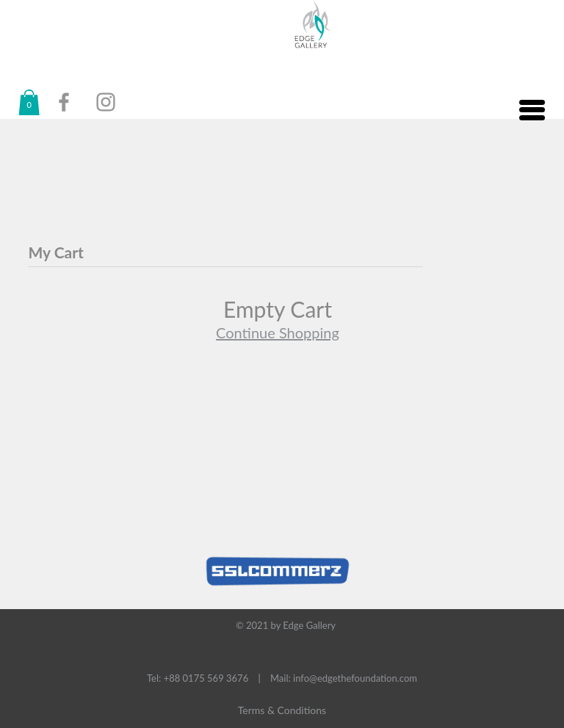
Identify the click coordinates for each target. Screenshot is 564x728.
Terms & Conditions (282, 710)
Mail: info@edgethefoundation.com (344, 678)
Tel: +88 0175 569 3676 (198, 678)
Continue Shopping (278, 332)
